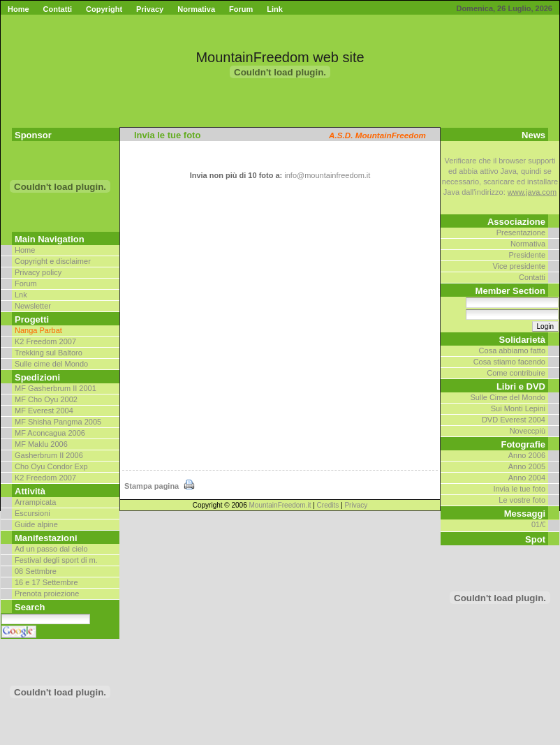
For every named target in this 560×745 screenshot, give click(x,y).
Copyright (104, 9)
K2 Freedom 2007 (45, 341)
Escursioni (32, 513)
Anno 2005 (527, 466)
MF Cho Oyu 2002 (46, 399)
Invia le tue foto (519, 489)
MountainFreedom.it (280, 505)
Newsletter (33, 306)
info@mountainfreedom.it (327, 175)
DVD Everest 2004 (514, 420)
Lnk (21, 295)
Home (19, 9)
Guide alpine (36, 524)
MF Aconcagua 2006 (50, 433)
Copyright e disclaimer (53, 261)
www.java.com (532, 192)
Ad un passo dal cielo (51, 549)
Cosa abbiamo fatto (512, 351)
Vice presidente (519, 266)
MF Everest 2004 (44, 411)
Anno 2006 (527, 455)
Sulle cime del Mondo (51, 364)
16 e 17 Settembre (46, 582)
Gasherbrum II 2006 (49, 455)
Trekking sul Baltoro (49, 353)
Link (275, 9)
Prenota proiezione (47, 593)
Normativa (196, 9)
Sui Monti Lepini (518, 408)
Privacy (150, 9)
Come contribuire (516, 373)
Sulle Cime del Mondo (508, 397)
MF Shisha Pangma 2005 (58, 422)
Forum (241, 9)
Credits (328, 505)
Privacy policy (38, 272)
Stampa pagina (160, 486)
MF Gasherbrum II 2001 (56, 388)
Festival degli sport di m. (56, 560)
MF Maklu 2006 (41, 444)
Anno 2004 (527, 478)
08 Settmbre (36, 571)
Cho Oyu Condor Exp (51, 466)
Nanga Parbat (38, 330)
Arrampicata (35, 502)
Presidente (527, 255)
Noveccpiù (528, 431)
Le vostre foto (522, 500)
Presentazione (521, 233)
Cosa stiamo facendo (509, 362)
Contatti (58, 9)
